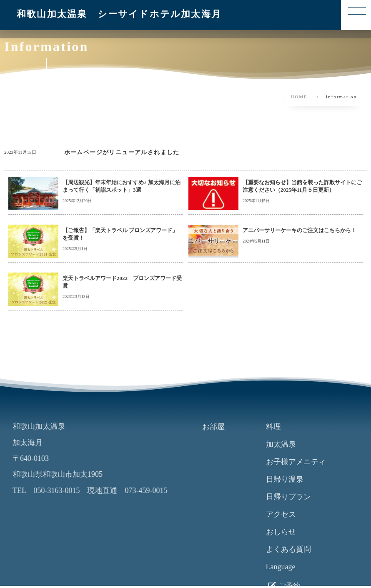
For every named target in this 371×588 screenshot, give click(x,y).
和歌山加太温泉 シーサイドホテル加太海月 (119, 14)
